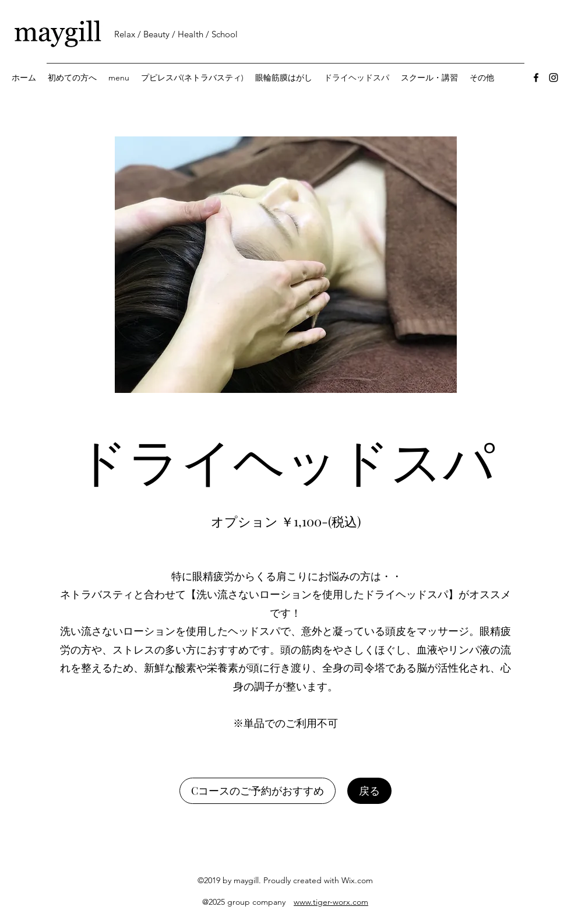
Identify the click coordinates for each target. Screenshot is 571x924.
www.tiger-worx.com (331, 902)
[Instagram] (554, 78)
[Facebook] (536, 78)
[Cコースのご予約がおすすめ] (258, 791)
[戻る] (369, 791)
